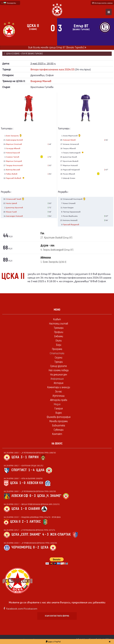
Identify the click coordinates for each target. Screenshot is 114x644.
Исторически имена (102, 3)
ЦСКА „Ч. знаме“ (49, 496)
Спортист (19, 470)
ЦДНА (40, 470)
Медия (57, 404)
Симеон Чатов (13, 157)
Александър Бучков (14, 140)
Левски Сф (20, 496)
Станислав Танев (15, 199)
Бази (59, 345)
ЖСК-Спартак (60, 534)
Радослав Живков (16, 178)
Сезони (59, 358)
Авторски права (59, 400)
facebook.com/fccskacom (22, 608)
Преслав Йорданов (71, 224)
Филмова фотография (59, 417)
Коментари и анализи (59, 387)
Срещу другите (59, 366)
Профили (59, 332)
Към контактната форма (57, 616)
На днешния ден (59, 375)
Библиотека (59, 426)
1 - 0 (22, 483)
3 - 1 (24, 457)
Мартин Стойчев (14, 144)
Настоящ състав (59, 324)
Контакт (57, 434)
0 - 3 (33, 496)
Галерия (59, 409)
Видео (59, 413)
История (59, 383)
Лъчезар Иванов (13, 148)
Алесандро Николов (14, 216)
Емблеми (59, 336)
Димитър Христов (15, 207)
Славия (34, 509)
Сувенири (59, 430)
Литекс (35, 522)
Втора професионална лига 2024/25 (52, 69)
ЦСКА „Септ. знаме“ (26, 534)
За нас (59, 392)
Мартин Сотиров (14, 161)
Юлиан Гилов (11, 212)
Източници (59, 396)
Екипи (59, 341)
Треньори (59, 328)
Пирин (33, 457)
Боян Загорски (14, 136)
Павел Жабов (12, 174)
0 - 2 (36, 547)
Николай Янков (69, 140)
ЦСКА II (15, 522)
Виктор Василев (13, 170)
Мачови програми (59, 421)
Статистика (57, 353)
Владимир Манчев (41, 81)
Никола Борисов (13, 153)
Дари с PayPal (53, 641)
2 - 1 (25, 522)
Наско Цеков (12, 203)
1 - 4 (31, 470)
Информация (57, 379)
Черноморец (21, 547)
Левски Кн (35, 483)
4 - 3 (45, 534)
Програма (57, 349)
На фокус (57, 444)
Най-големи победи (59, 370)
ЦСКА (15, 457)
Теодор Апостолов (14, 165)
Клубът (57, 319)
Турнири (59, 362)
